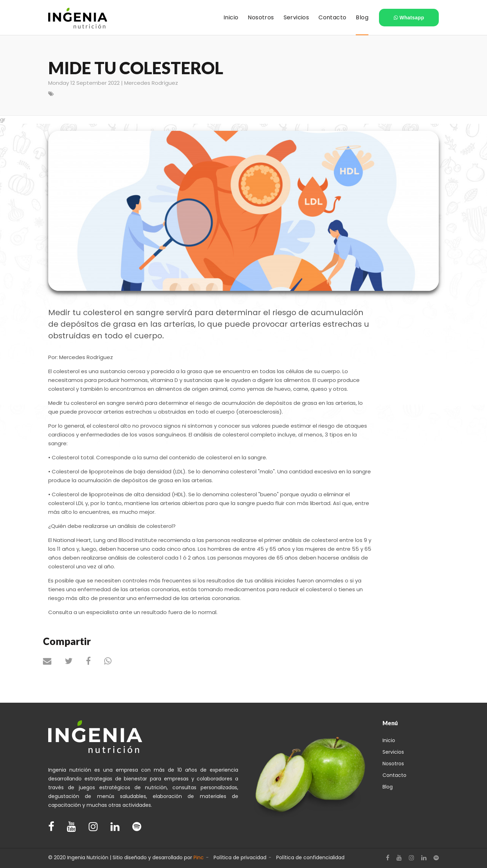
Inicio (389, 740)
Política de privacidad (240, 857)
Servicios (393, 752)
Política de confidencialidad (310, 857)
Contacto (394, 775)
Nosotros (393, 764)
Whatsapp (409, 18)
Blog (388, 787)
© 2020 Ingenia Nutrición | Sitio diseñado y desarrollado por (126, 857)
